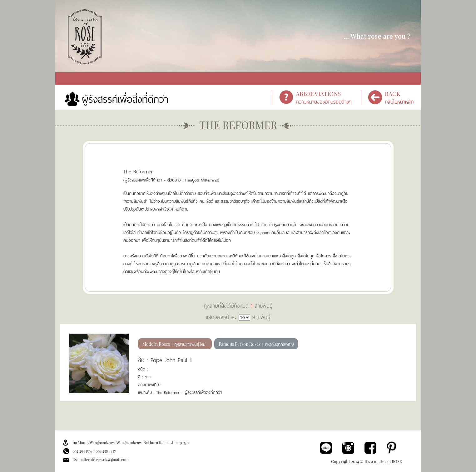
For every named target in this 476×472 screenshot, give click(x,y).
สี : (141, 376)
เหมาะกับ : (147, 392)
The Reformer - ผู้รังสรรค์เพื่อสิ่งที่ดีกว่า (189, 392)
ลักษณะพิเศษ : (150, 384)
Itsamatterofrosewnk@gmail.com (101, 460)
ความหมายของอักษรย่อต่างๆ (327, 98)
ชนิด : (143, 368)
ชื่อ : (143, 359)
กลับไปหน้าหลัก (403, 98)
